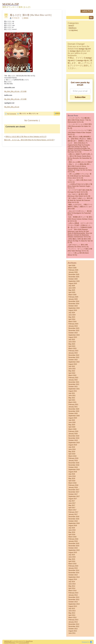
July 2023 (72, 339)
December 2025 (74, 274)
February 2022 (73, 378)
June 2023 (72, 342)
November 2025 (74, 277)
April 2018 (72, 481)
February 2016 (73, 539)
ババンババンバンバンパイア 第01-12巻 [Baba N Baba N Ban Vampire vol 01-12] (80, 132)
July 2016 (72, 528)
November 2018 (74, 465)
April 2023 (72, 346)
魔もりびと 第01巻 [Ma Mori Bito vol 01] (31, 15)
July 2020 (72, 420)
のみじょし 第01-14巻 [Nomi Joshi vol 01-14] (80, 181)
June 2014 (72, 584)
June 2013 (72, 611)
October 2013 (73, 602)
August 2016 (73, 526)
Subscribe (80, 97)
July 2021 (72, 393)
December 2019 (74, 436)
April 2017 (72, 508)
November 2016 (74, 519)
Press (31, 641)
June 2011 (72, 633)
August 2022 (73, 364)
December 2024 (74, 301)
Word (27, 641)
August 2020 (73, 418)
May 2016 (72, 532)
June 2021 (72, 396)
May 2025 (72, 290)
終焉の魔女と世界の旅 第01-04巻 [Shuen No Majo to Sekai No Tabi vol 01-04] (80, 241)
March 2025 (72, 295)
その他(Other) (73, 30)
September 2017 (74, 496)
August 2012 (73, 631)
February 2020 (73, 431)
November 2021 (74, 384)
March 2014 (72, 591)
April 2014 (72, 588)
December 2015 (74, 543)
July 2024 (72, 313)
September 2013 (74, 604)
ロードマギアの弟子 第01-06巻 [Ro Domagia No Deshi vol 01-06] (80, 191)
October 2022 (73, 360)
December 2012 (74, 624)
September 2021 (74, 389)
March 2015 (72, 564)
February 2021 (73, 405)
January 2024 (73, 326)
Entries (6, 643)
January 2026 (73, 272)
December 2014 (74, 570)
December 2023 (74, 328)
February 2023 (73, 351)
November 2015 (74, 546)
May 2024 (72, 317)
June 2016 (72, 530)
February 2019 (73, 458)
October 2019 (73, 440)
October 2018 (73, 467)
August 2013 (73, 606)
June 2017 (72, 503)
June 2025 (72, 288)
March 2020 (72, 429)
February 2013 (73, 620)
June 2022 (72, 369)
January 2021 (73, 407)
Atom (14, 643)
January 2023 (73, 353)
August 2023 (73, 337)
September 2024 (74, 308)
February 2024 (73, 324)
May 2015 (72, 559)
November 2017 (74, 492)
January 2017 (73, 514)
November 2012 (74, 626)
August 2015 (73, 552)
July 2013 (72, 609)
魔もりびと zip (34, 113)
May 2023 (72, 344)
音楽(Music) (72, 28)
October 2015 (73, 548)
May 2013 (72, 613)
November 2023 (74, 331)
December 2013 (74, 597)
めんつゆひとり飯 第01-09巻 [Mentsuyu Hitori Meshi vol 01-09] (79, 195)
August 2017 (73, 499)
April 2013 (72, 615)
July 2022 (72, 366)
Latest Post (87, 11)
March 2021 (72, 402)
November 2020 (74, 411)
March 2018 (72, 483)
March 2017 (72, 510)
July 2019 (72, 447)
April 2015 (72, 561)
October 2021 (73, 387)
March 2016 (72, 537)
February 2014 (73, 593)
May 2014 (72, 586)
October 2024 (73, 306)
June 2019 (72, 449)
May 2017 (72, 505)
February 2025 (73, 297)
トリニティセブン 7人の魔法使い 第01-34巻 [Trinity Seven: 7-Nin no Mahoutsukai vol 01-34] (79, 120)
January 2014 (73, 595)
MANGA (26, 18)
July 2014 (72, 582)
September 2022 (74, 362)
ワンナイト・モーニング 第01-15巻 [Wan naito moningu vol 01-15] (80, 250)
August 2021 (73, 391)
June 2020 (72, 422)
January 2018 (73, 487)
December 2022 (74, 355)
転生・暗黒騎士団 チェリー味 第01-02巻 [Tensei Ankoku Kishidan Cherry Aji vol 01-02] (80, 219)
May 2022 (72, 371)
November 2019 (74, 438)
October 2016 (73, 521)
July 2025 (72, 286)
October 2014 (73, 575)
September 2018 (74, 470)
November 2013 (74, 600)
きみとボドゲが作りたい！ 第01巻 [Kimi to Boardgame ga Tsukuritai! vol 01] (80, 213)
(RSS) (10, 643)
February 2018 (73, 485)
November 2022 (74, 357)
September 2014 (74, 577)
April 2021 (72, 400)
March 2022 (72, 375)
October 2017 (73, 494)
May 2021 (72, 398)
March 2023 (72, 348)
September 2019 (74, 443)
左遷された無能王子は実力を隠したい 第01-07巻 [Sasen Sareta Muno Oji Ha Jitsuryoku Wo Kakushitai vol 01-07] (80, 157)
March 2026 (72, 268)
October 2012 (73, 629)
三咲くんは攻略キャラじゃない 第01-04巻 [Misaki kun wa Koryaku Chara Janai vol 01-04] (80, 176)
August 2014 (73, 579)
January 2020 (73, 434)
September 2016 (74, 523)
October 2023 (73, 333)
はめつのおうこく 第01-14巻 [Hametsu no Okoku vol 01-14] (78, 246)
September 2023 (74, 335)
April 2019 (72, 454)
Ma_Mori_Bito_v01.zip (12, 107)
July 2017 (72, 501)
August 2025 (73, 283)
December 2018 (74, 463)
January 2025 (73, 299)
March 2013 (72, 617)
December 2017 (74, 490)
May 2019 (72, 452)
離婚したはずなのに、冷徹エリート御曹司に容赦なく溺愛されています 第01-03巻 (80, 207)
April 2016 (72, 535)
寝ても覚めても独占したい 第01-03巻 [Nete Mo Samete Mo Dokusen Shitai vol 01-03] (80, 200)
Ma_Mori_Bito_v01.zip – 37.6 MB (15, 91)
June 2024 (72, 315)
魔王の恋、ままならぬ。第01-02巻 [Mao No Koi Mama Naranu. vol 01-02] (29, 140)
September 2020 (74, 416)
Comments (22, 643)
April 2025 (72, 292)
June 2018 (72, 476)
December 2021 (74, 382)
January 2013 (73, 622)
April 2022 (72, 373)
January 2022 (73, 380)
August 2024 (73, 310)
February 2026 (73, 270)
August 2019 (73, 445)
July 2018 (72, 474)
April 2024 (72, 319)
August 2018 (73, 472)
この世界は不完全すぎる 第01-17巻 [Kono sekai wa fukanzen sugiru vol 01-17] (80, 186)
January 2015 (73, 568)
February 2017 (73, 512)
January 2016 (73, 541)
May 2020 (72, 425)
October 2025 (73, 279)
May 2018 (72, 478)
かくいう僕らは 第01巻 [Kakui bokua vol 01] (78, 254)
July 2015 (72, 555)
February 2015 (73, 566)
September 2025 (74, 281)
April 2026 (72, 266)
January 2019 (73, 461)
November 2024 (74, 304)
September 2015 (74, 550)
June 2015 (72, 557)
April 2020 (72, 427)
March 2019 (72, 456)
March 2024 (72, 322)
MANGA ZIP (8, 641)
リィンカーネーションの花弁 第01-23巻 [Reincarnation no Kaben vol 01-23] (80, 126)
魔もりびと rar (24, 113)
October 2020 (73, 413)
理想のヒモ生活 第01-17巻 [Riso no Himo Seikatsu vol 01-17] (26, 137)
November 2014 (74, 573)
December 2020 (74, 409)
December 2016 (74, 517)
